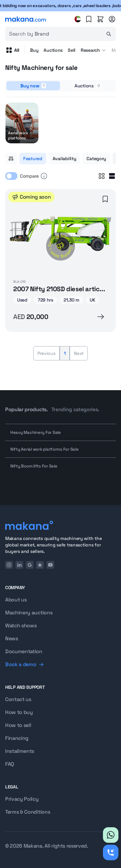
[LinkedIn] (19, 565)
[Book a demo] (60, 665)
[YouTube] (50, 565)
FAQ (10, 764)
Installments (20, 751)
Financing (17, 738)
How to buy (19, 712)
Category (96, 159)
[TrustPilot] (40, 565)
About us (16, 600)
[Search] (109, 34)
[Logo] (60, 525)
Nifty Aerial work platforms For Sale (45, 449)
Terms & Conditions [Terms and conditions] (28, 812)
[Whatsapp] (111, 835)
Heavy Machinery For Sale (36, 432)
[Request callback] (111, 852)
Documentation (24, 651)
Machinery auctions (29, 613)
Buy (34, 50)
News (12, 638)
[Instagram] (9, 565)
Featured (33, 159)
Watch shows (21, 626)
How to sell (18, 725)
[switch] (11, 176)
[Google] (30, 565)
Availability (65, 159)
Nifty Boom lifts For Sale (34, 466)
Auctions (53, 50)
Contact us (18, 699)
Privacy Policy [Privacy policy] (22, 799)
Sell (72, 50)
